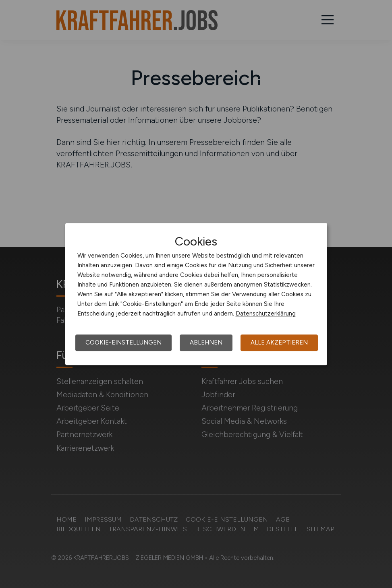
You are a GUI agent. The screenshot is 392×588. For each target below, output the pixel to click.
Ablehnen (206, 342)
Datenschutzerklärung (266, 314)
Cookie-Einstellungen (123, 342)
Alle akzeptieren (279, 342)
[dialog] (196, 294)
